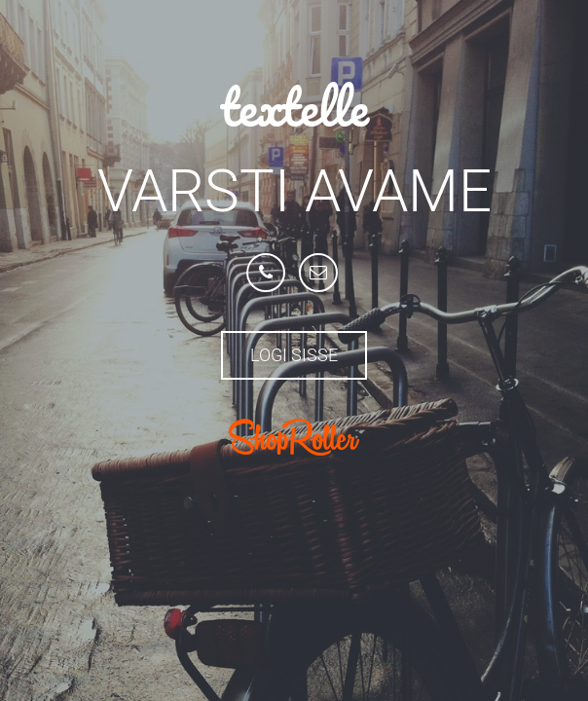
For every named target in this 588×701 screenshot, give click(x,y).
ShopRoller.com (294, 437)
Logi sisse (294, 355)
